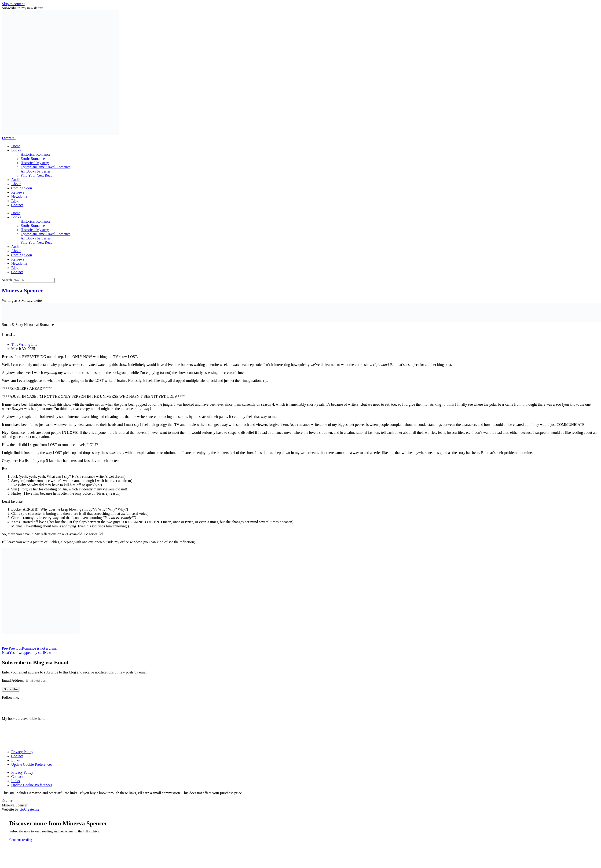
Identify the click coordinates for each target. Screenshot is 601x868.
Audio (16, 180)
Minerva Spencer (23, 291)
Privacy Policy (22, 752)
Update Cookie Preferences (32, 764)
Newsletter (19, 197)
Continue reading (21, 840)
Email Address (13, 680)
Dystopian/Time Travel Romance (46, 167)
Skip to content (13, 4)
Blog (15, 201)
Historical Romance (36, 154)
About (16, 184)
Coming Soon (22, 188)
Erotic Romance (33, 159)
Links (15, 760)
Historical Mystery (35, 163)
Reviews (18, 192)
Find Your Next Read (37, 175)
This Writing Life (24, 344)
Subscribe (11, 689)
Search (7, 280)
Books (16, 150)
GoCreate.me (29, 809)
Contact (17, 205)
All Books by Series (36, 171)
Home (16, 146)
